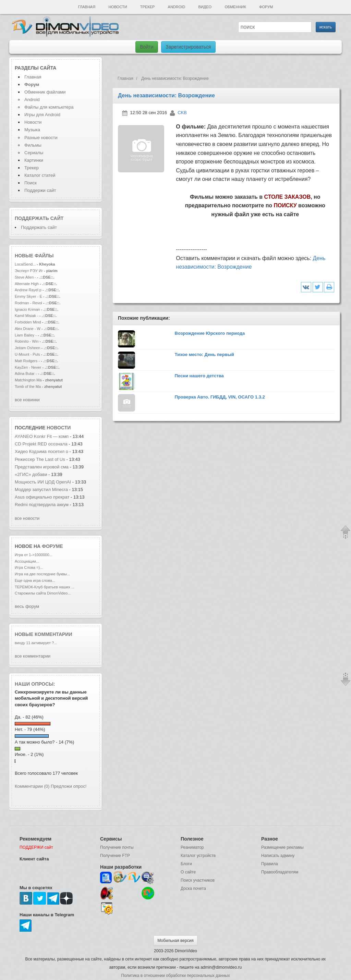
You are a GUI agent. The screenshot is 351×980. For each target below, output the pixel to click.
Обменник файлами (45, 92)
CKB (182, 113)
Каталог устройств (198, 856)
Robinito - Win (27, 341)
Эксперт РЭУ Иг (29, 271)
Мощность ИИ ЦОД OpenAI (44, 482)
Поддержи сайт (40, 190)
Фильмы (33, 145)
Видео (205, 7)
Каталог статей (40, 175)
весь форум (27, 606)
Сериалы (34, 153)
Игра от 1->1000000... (34, 555)
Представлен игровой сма (42, 467)
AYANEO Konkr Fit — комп (42, 436)
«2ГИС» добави (31, 474)
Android (177, 7)
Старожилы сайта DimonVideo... (43, 593)
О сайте (188, 872)
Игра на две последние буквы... (42, 574)
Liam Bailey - (26, 335)
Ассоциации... (27, 561)
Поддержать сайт (39, 218)
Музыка (32, 130)
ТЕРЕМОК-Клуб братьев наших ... (45, 587)
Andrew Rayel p (28, 290)
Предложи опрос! (69, 786)
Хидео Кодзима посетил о (41, 451)
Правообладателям (280, 872)
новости (59, 428)
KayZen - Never (28, 367)
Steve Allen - (26, 277)
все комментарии (33, 656)
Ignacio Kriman (27, 309)
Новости (118, 7)
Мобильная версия (175, 941)
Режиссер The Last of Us (40, 459)
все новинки (27, 400)
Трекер (147, 7)
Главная (87, 7)
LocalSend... (25, 264)
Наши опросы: (35, 684)
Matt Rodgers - (27, 361)
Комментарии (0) (32, 786)
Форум (266, 7)
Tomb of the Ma (28, 387)
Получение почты (117, 847)
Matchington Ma (28, 380)
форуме (52, 546)
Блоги (186, 864)
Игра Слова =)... (29, 567)
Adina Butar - (26, 373)
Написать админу (278, 856)
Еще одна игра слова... (35, 580)
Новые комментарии (44, 634)
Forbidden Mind (28, 322)
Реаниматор (192, 847)
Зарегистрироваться (188, 47)
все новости (27, 518)
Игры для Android (42, 115)
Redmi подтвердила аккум (42, 505)
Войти (147, 47)
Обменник (235, 7)
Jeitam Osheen (28, 348)
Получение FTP (115, 856)
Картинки (34, 160)
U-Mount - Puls (27, 354)
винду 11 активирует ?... (36, 643)
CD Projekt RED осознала (41, 444)
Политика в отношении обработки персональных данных (175, 976)
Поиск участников (198, 880)
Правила (270, 864)
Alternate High (27, 284)
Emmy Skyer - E (28, 296)
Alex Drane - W (28, 329)
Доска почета (193, 889)
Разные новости (41, 138)
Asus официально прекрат (42, 497)
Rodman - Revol (28, 303)
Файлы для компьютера (49, 107)
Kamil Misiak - (27, 316)
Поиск (31, 183)
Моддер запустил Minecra (41, 489)
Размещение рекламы (282, 847)
